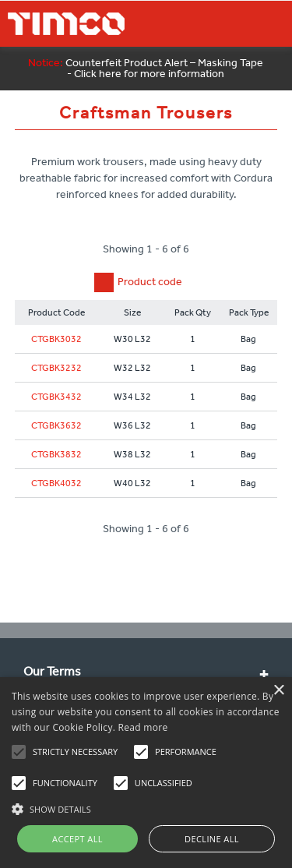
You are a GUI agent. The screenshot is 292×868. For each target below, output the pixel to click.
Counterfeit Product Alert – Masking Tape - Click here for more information (146, 68)
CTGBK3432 (56, 397)
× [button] (278, 691)
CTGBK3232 (56, 368)
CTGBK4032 (56, 483)
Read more (143, 727)
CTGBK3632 (56, 425)
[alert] (146, 773)
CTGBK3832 (56, 454)
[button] (146, 807)
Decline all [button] (212, 839)
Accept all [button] (77, 839)
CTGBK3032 (56, 339)
